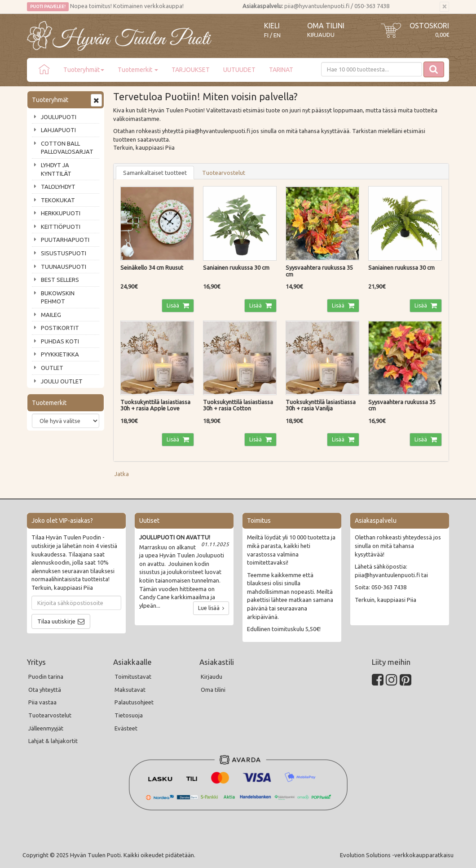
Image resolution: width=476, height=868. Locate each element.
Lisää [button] (174, 305)
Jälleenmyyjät (46, 728)
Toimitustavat (133, 677)
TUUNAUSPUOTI (64, 267)
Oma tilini (326, 26)
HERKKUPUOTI (61, 213)
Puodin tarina (46, 677)
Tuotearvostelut (224, 173)
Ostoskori (429, 26)
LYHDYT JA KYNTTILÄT (56, 169)
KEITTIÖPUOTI (61, 227)
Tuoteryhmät (84, 70)
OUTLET (52, 368)
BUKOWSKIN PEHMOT (58, 297)
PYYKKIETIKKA (60, 354)
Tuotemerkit (138, 70)
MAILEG (51, 315)
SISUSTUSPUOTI (64, 253)
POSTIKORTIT (60, 328)
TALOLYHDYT (58, 187)
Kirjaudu (321, 35)
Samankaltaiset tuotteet (155, 173)
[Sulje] (444, 7)
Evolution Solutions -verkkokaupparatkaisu (397, 855)
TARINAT (281, 70)
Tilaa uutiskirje (56, 621)
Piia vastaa (42, 702)
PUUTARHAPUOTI (65, 240)
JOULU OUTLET (62, 381)
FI (266, 35)
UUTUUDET (239, 70)
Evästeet (126, 728)
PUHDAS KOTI (60, 341)
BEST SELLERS (60, 280)
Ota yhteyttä (45, 690)
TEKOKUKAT (58, 200)
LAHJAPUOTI (58, 130)
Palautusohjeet (134, 702)
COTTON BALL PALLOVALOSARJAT (67, 148)
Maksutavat (130, 690)
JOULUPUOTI (59, 117)
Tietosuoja (129, 715)
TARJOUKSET (191, 70)
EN (277, 35)
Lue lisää (211, 608)
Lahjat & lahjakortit (53, 741)
